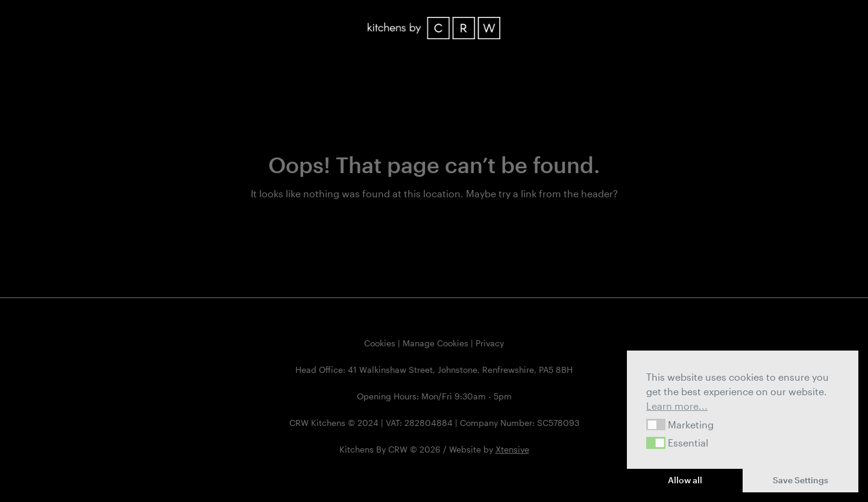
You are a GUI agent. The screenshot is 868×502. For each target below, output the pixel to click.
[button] (656, 425)
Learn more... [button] (677, 406)
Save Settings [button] (800, 480)
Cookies (380, 343)
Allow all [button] (685, 480)
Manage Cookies (436, 343)
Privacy (490, 343)
